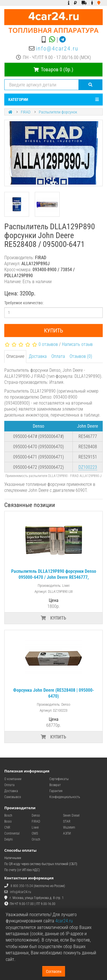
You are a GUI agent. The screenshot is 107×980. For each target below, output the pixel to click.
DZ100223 (88, 467)
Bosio (8, 821)
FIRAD (26, 112)
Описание (15, 356)
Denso (36, 815)
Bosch (8, 815)
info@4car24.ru (57, 48)
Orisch (36, 839)
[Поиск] (91, 85)
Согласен (54, 971)
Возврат (55, 785)
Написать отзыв (77, 344)
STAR (67, 821)
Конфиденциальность (65, 797)
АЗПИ (67, 833)
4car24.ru (64, 921)
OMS (35, 833)
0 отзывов (48, 344)
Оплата (58, 356)
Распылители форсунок (58, 112)
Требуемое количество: (24, 303)
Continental (12, 833)
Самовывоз (13, 797)
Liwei (35, 827)
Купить (53, 330)
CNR (7, 827)
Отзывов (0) (81, 356)
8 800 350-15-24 (22, 886)
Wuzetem (69, 827)
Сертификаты (59, 779)
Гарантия (56, 791)
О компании (13, 779)
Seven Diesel (71, 815)
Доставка (38, 356)
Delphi (9, 839)
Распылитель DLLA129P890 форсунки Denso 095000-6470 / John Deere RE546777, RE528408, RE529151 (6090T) (54, 577)
